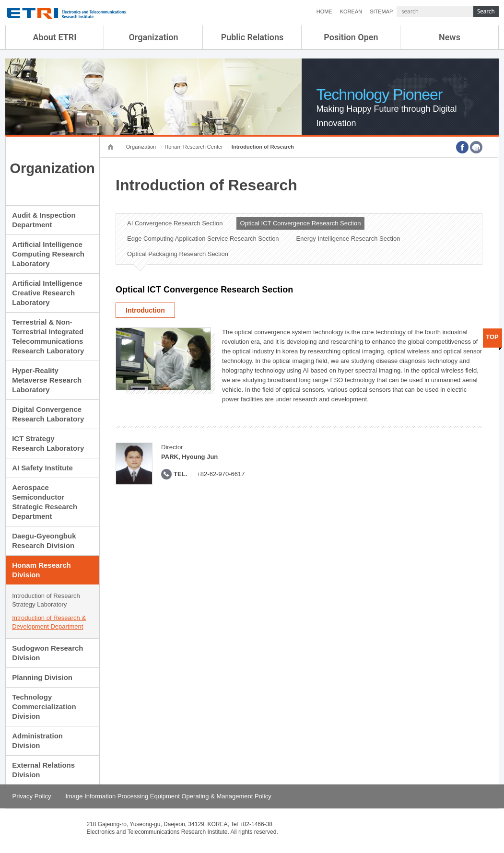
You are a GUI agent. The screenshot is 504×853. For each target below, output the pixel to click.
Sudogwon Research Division (47, 653)
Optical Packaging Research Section (178, 254)
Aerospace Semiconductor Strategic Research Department (45, 502)
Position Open (351, 37)
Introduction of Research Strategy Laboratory (46, 600)
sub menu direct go (0, 0)
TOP (492, 337)
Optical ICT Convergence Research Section (301, 223)
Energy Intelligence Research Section (348, 239)
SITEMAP (381, 12)
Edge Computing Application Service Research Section (203, 239)
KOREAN (351, 12)
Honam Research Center (194, 147)
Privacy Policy (32, 796)
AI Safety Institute (42, 468)
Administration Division (37, 741)
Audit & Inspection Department (44, 220)
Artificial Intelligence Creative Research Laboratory (47, 293)
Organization (153, 37)
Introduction (145, 310)
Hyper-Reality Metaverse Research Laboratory (47, 380)
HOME (324, 12)
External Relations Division (43, 770)
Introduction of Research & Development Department (49, 622)
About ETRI (55, 37)
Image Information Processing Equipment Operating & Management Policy (168, 796)
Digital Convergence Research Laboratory (48, 414)
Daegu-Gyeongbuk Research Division (44, 541)
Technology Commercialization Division (44, 707)
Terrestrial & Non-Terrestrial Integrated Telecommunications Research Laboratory (48, 336)
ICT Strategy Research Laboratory (48, 443)
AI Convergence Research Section (175, 223)
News (450, 37)
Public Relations (252, 37)
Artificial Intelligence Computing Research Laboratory (48, 254)
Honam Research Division (41, 570)
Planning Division (42, 677)
